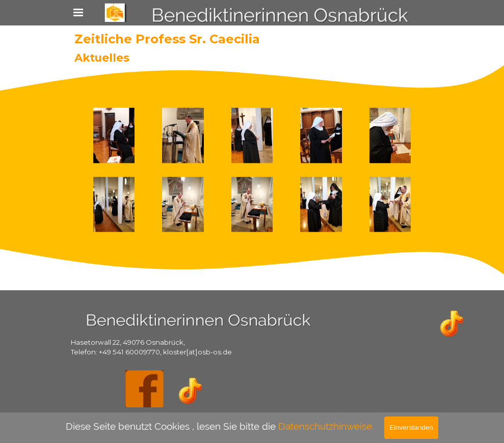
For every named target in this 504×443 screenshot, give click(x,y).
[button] (114, 135)
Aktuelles (102, 58)
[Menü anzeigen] (78, 12)
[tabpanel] (163, 347)
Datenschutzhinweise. (326, 426)
